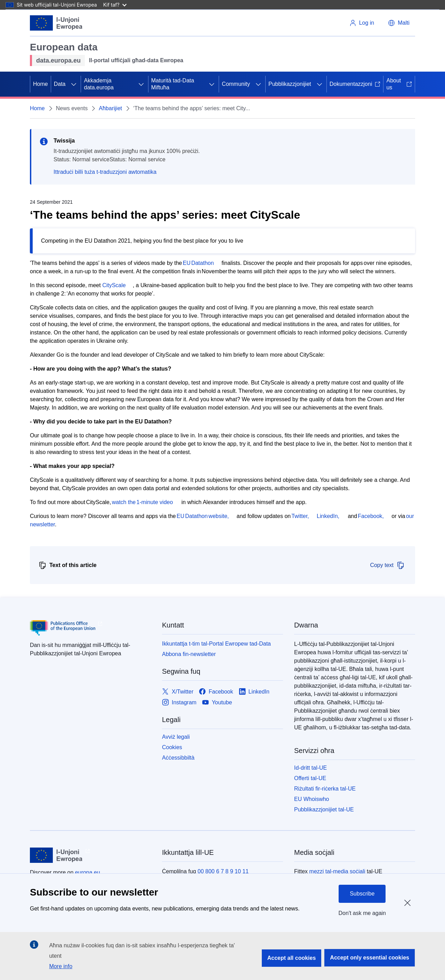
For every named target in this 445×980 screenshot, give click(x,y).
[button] (399, 23)
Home (41, 84)
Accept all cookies (292, 958)
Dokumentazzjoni (355, 84)
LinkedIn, (328, 516)
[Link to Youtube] (217, 702)
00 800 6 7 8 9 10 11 (223, 871)
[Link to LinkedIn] (254, 692)
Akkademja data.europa (99, 84)
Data (60, 84)
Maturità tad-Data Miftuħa (173, 84)
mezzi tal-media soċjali (337, 871)
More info (61, 966)
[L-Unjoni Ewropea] (56, 23)
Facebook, (371, 516)
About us (399, 84)
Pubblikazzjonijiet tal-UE (324, 809)
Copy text (387, 565)
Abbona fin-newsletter (189, 654)
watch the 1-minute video (143, 502)
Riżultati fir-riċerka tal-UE (325, 789)
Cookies (172, 747)
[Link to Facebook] (216, 692)
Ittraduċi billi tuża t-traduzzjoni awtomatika (105, 172)
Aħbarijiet (110, 108)
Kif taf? (115, 5)
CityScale (114, 285)
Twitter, (301, 516)
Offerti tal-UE (310, 778)
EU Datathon (198, 263)
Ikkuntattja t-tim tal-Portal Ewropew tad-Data (216, 644)
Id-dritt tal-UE (310, 768)
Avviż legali (176, 737)
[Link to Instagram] (179, 702)
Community (236, 84)
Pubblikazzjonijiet (290, 84)
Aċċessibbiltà (178, 758)
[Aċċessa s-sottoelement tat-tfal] (74, 84)
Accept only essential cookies (370, 958)
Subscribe (362, 894)
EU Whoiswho (311, 799)
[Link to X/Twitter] (178, 692)
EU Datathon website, (203, 516)
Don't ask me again (362, 913)
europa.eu (88, 872)
